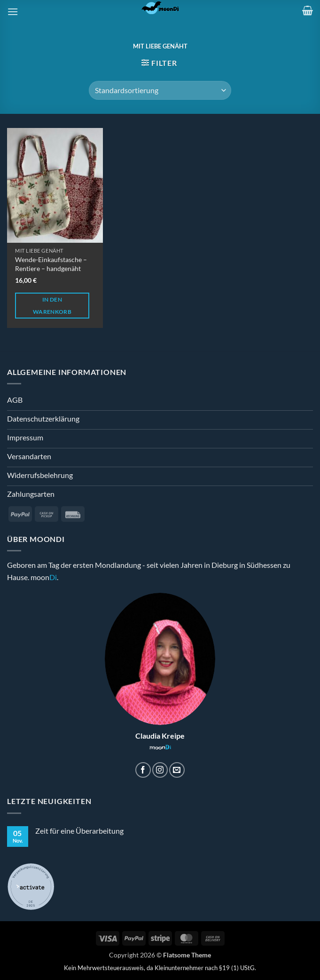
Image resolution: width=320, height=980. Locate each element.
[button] (13, 12)
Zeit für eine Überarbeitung (79, 831)
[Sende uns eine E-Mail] (177, 770)
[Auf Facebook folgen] (143, 770)
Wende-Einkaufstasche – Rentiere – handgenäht (51, 264)
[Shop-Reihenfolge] (160, 90)
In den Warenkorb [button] (52, 305)
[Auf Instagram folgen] (160, 770)
